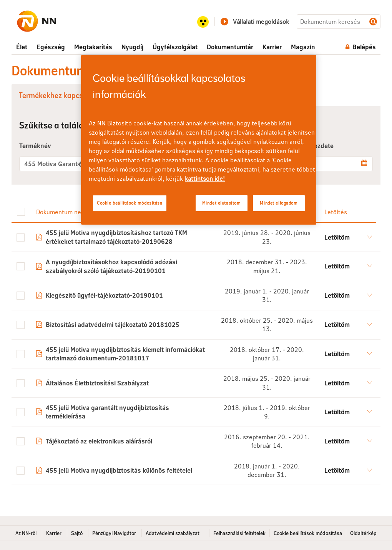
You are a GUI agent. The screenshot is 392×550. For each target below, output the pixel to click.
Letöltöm (337, 237)
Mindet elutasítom (222, 203)
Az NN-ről (26, 533)
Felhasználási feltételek (239, 533)
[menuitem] (22, 47)
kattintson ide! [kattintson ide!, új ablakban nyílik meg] (205, 178)
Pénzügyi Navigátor (114, 533)
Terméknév (35, 146)
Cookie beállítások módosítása (308, 533)
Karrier (54, 533)
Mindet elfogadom (279, 203)
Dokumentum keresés (373, 22)
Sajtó (77, 533)
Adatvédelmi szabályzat (173, 533)
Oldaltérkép (363, 533)
